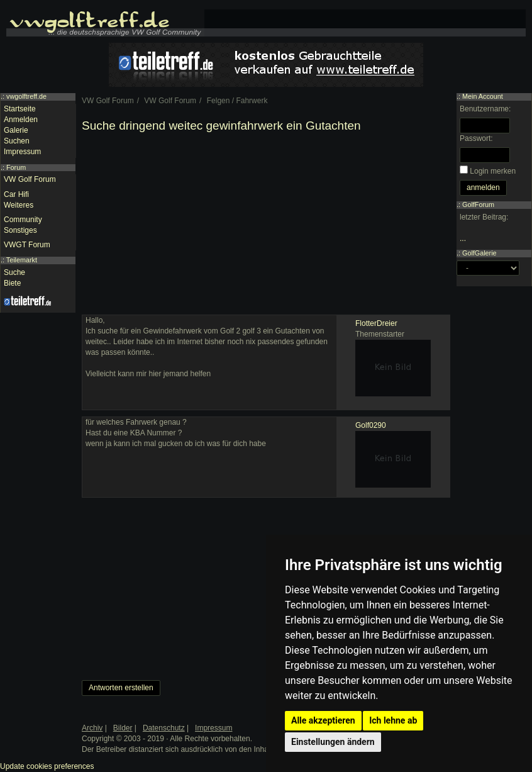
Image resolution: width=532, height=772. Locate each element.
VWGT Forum (27, 245)
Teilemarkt (22, 260)
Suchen (17, 141)
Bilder (123, 728)
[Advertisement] (266, 227)
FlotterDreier (376, 323)
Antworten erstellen (121, 688)
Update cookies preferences (47, 766)
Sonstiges (20, 230)
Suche (14, 272)
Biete (12, 283)
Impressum (22, 152)
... (463, 238)
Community (23, 220)
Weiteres (19, 205)
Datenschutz (164, 728)
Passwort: (476, 138)
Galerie (16, 130)
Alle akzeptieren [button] (323, 720)
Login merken (493, 171)
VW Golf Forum (30, 179)
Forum (16, 167)
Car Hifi (16, 194)
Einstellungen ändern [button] (333, 742)
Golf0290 (371, 425)
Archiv (92, 728)
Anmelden (21, 120)
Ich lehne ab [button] (393, 720)
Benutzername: (485, 109)
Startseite (20, 109)
